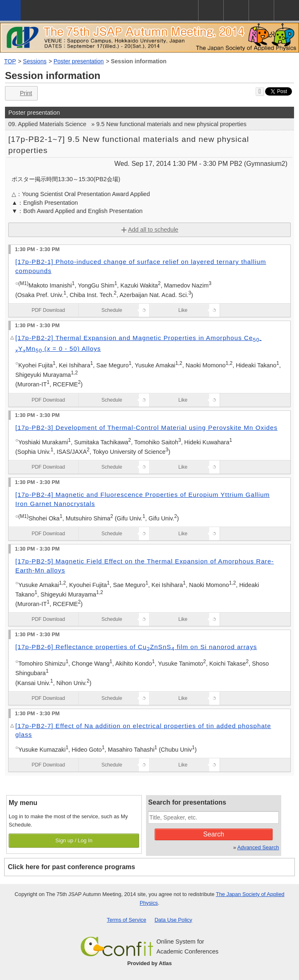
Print (20, 93)
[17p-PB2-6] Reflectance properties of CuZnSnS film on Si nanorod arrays (136, 647)
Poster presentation (79, 61)
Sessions (35, 61)
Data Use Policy (173, 920)
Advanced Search (258, 847)
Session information (139, 61)
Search (214, 834)
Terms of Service (126, 920)
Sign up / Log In (74, 840)
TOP (10, 61)
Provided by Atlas (150, 963)
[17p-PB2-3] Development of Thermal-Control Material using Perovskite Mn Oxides (146, 428)
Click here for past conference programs (72, 867)
